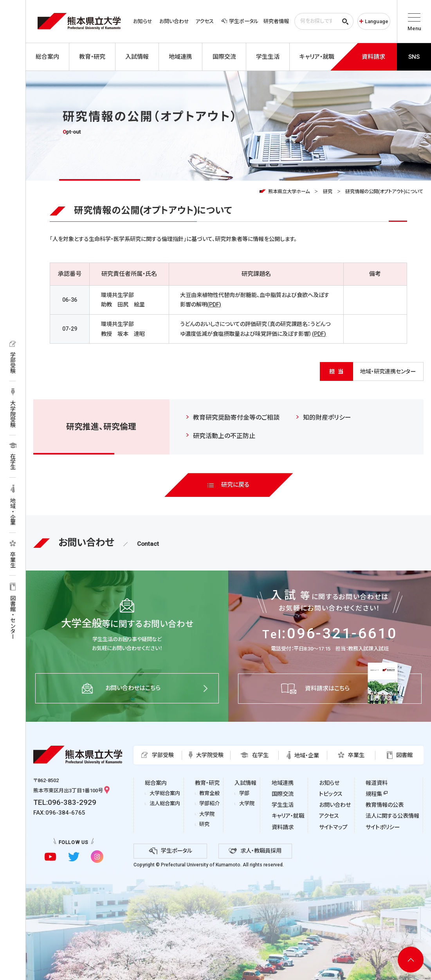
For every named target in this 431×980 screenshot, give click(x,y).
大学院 (207, 814)
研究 (328, 192)
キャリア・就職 (288, 816)
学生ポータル (240, 21)
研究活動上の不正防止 (224, 436)
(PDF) (214, 304)
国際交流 (283, 794)
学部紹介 (209, 803)
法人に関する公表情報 (392, 816)
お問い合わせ (174, 21)
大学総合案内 (165, 793)
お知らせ (143, 21)
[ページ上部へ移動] (411, 960)
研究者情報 (276, 21)
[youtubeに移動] (50, 857)
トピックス (331, 794)
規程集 (374, 794)
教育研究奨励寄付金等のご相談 (236, 418)
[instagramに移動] (97, 857)
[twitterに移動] (74, 857)
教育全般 (209, 793)
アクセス (205, 21)
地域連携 (283, 783)
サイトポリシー (383, 827)
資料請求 (283, 827)
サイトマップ (333, 827)
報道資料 (377, 783)
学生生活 (283, 805)
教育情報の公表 (385, 805)
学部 (244, 793)
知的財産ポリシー (327, 418)
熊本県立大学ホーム (289, 192)
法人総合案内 (165, 803)
